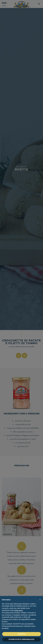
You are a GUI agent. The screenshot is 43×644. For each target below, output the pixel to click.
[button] (40, 600)
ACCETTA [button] (22, 634)
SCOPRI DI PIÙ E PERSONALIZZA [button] (21, 639)
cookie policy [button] (18, 610)
